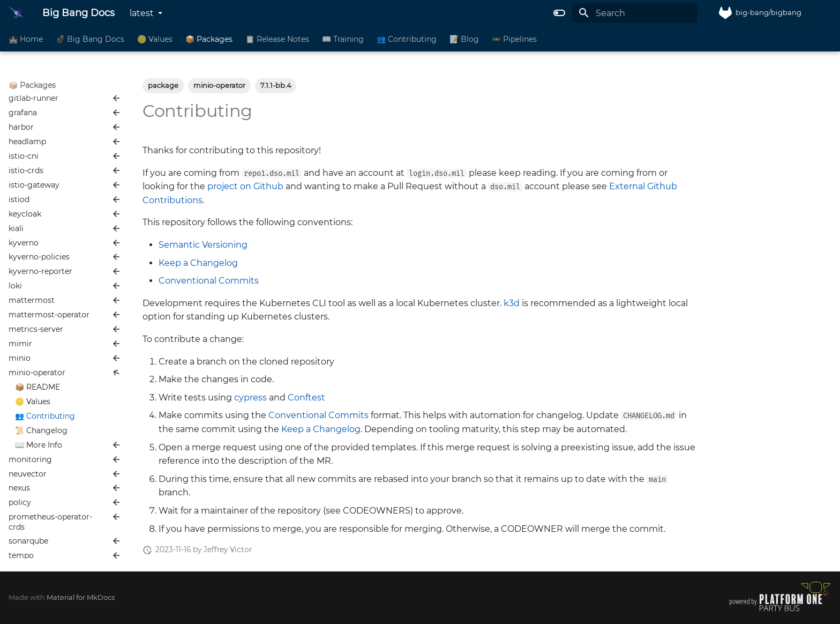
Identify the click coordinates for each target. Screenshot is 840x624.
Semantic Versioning (203, 245)
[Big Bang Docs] (17, 13)
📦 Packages (209, 39)
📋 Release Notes (277, 39)
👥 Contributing (407, 39)
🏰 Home (26, 39)
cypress (250, 398)
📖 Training (343, 39)
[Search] (635, 13)
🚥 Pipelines (514, 39)
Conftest (306, 398)
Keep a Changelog (198, 263)
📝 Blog (464, 39)
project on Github (245, 186)
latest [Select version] (142, 13)
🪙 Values (155, 39)
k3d (512, 303)
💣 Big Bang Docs (90, 39)
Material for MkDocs (81, 597)
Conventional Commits (209, 281)
